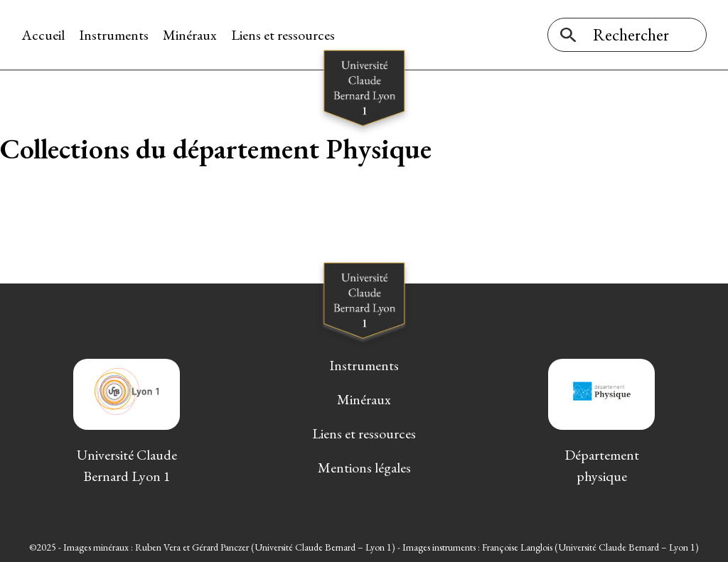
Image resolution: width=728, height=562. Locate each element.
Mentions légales (364, 468)
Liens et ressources (283, 35)
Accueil (43, 35)
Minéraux (190, 35)
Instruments (114, 35)
